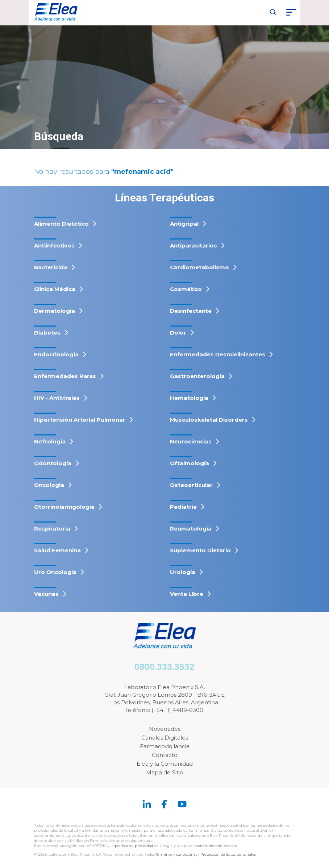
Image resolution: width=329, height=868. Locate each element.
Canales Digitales (165, 738)
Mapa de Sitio (165, 772)
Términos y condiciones (176, 854)
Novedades (165, 729)
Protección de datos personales (228, 854)
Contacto (165, 755)
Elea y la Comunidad (165, 764)
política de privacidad (135, 846)
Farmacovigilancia (165, 746)
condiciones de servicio (216, 846)
